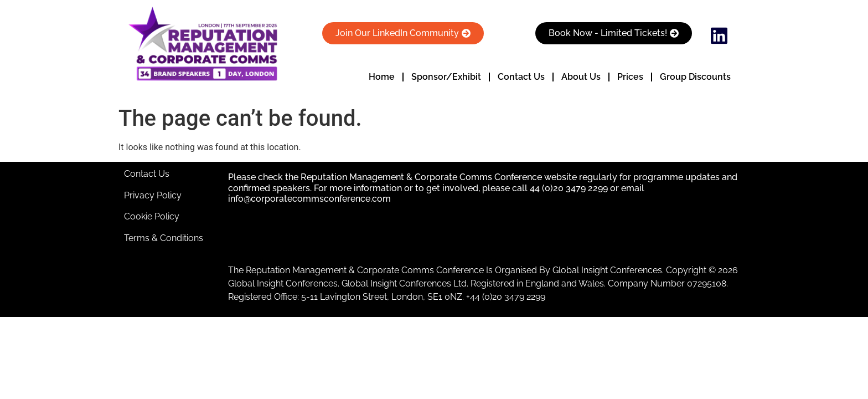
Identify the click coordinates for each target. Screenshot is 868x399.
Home (382, 77)
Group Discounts (695, 77)
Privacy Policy (153, 195)
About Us (581, 77)
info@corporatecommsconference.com (309, 199)
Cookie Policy (152, 216)
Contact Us (521, 77)
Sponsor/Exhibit (446, 77)
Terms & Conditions (164, 238)
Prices (630, 77)
